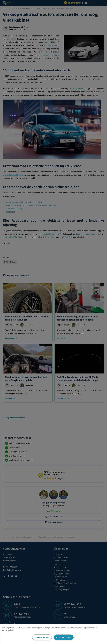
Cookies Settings (42, 637)
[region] (53, 634)
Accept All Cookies (64, 637)
